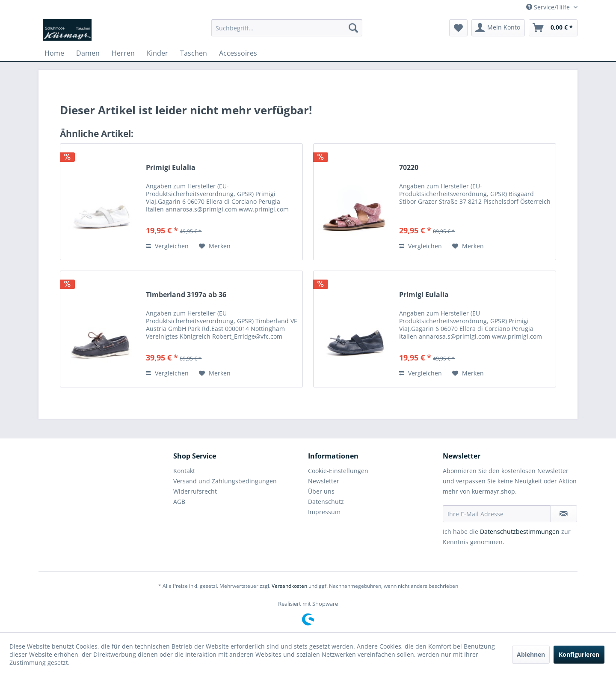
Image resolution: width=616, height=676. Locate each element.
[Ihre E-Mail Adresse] (497, 514)
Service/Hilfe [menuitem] (549, 7)
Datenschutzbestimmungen (520, 532)
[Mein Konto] (498, 28)
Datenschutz (326, 502)
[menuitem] (287, 28)
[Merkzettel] (458, 28)
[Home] (54, 53)
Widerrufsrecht (195, 491)
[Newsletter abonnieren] (564, 514)
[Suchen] (353, 28)
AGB (179, 502)
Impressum (324, 512)
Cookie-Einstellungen (338, 471)
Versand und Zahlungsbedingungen (225, 481)
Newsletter (324, 481)
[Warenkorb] (553, 28)
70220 (409, 168)
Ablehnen (531, 654)
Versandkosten (289, 586)
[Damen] (88, 53)
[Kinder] (157, 53)
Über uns (321, 491)
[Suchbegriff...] (287, 28)
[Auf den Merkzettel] (215, 246)
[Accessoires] (238, 53)
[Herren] (123, 53)
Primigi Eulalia (171, 168)
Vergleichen (167, 246)
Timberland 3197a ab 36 (186, 295)
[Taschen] (194, 53)
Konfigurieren (579, 654)
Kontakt (184, 471)
